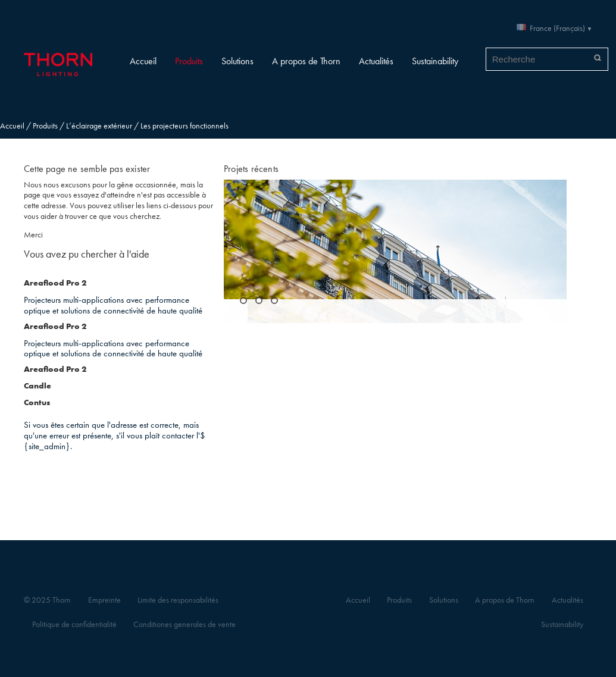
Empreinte (104, 600)
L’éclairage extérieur (99, 126)
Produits (189, 61)
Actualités (376, 61)
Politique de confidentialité (74, 624)
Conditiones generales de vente (185, 624)
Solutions (237, 61)
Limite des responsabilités (178, 600)
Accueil (143, 61)
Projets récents (251, 169)
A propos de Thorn (306, 61)
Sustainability (435, 61)
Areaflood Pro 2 (55, 283)
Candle (37, 386)
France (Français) (557, 28)
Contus (37, 402)
